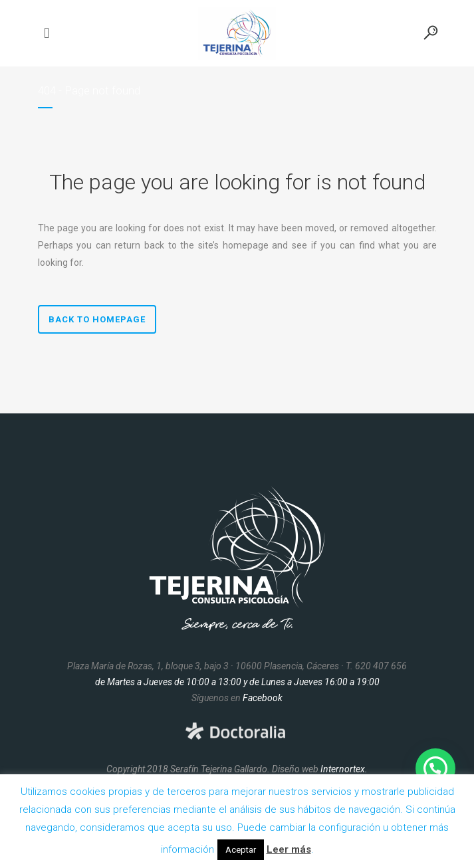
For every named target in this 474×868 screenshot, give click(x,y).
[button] (435, 768)
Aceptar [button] (241, 850)
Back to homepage (97, 319)
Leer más (289, 849)
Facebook (263, 698)
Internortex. (344, 769)
